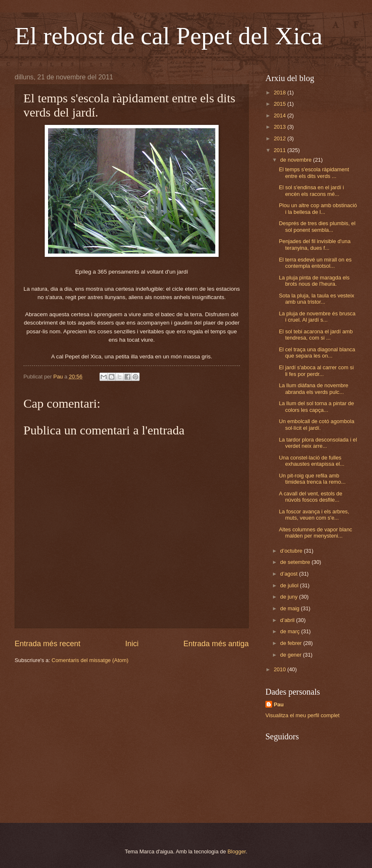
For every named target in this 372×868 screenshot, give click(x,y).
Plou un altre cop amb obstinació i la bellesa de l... (318, 208)
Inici (132, 644)
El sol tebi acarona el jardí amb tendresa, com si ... (316, 335)
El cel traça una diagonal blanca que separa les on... (317, 353)
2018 (280, 93)
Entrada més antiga (216, 644)
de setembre (296, 562)
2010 (280, 669)
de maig (290, 608)
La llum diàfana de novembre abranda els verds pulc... (313, 388)
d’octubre (292, 551)
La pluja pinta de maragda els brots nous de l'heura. (314, 281)
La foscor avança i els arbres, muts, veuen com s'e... (314, 515)
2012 (280, 138)
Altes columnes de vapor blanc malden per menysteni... (315, 533)
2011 (280, 150)
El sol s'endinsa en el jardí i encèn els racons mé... (311, 190)
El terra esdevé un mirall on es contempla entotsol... (315, 263)
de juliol (290, 585)
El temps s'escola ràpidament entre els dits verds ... (314, 173)
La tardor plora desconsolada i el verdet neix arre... (318, 443)
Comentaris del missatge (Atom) (90, 660)
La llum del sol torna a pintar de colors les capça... (316, 406)
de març (290, 631)
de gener (291, 655)
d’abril (288, 620)
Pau (279, 704)
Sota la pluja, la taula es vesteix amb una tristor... (316, 299)
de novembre (297, 160)
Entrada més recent (47, 644)
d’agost (289, 574)
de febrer (292, 643)
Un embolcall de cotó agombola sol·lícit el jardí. (316, 424)
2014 (280, 115)
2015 (280, 104)
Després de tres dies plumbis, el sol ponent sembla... (317, 226)
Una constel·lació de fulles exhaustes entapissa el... (312, 461)
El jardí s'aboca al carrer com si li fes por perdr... (316, 371)
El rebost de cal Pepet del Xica (168, 36)
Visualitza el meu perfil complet (302, 715)
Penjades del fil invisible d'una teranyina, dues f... (315, 244)
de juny (289, 597)
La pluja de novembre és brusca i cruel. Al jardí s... (317, 317)
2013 (280, 127)
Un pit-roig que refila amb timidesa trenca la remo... (312, 479)
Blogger (237, 852)
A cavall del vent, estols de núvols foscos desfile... (311, 497)
